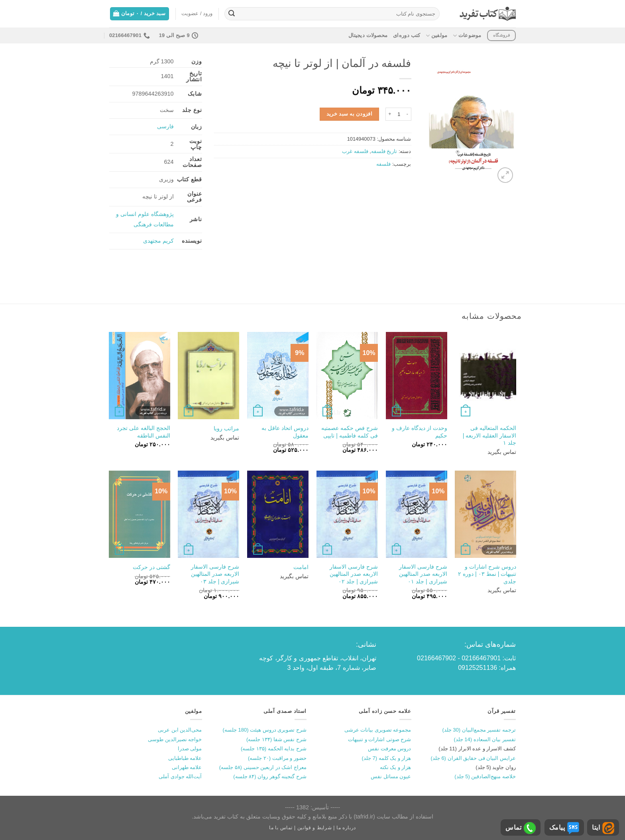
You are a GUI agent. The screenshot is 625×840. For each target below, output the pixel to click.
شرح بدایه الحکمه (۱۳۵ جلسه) (274, 749)
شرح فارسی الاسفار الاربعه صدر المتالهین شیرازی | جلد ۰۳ (215, 574)
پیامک (564, 828)
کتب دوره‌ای (407, 35)
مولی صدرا (190, 749)
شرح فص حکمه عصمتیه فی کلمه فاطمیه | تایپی (350, 432)
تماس (521, 828)
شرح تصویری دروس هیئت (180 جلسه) (265, 730)
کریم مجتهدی (158, 241)
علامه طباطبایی (185, 758)
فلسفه (383, 164)
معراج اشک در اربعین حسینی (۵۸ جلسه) (263, 767)
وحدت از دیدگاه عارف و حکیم (420, 432)
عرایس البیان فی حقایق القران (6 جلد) (473, 758)
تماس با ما (281, 828)
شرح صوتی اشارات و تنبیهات (379, 739)
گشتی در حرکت (151, 567)
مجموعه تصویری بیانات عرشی (378, 730)
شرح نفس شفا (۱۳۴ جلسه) (276, 739)
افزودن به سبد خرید (350, 114)
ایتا (603, 828)
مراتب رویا (226, 428)
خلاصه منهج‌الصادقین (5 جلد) (485, 776)
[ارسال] (232, 14)
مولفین (436, 36)
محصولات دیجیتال (368, 35)
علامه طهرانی (187, 767)
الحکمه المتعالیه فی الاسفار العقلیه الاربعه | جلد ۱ (490, 435)
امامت (301, 567)
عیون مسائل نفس (391, 776)
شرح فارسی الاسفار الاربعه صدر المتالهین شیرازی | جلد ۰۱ (423, 574)
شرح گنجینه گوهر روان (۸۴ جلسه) (270, 776)
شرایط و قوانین (314, 828)
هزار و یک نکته (396, 767)
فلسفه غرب (355, 151)
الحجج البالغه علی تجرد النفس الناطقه (143, 432)
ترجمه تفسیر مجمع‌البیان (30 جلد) (479, 730)
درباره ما (346, 828)
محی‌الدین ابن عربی (180, 730)
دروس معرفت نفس (389, 749)
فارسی (165, 126)
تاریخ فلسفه (384, 151)
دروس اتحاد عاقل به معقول (285, 432)
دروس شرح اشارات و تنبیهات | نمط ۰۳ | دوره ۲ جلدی (487, 574)
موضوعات (467, 36)
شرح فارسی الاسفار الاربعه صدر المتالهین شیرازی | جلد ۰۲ (354, 574)
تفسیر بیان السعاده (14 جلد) (485, 739)
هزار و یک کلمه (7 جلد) (387, 758)
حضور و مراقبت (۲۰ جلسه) (277, 758)
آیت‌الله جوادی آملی (180, 776)
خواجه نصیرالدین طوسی (175, 739)
